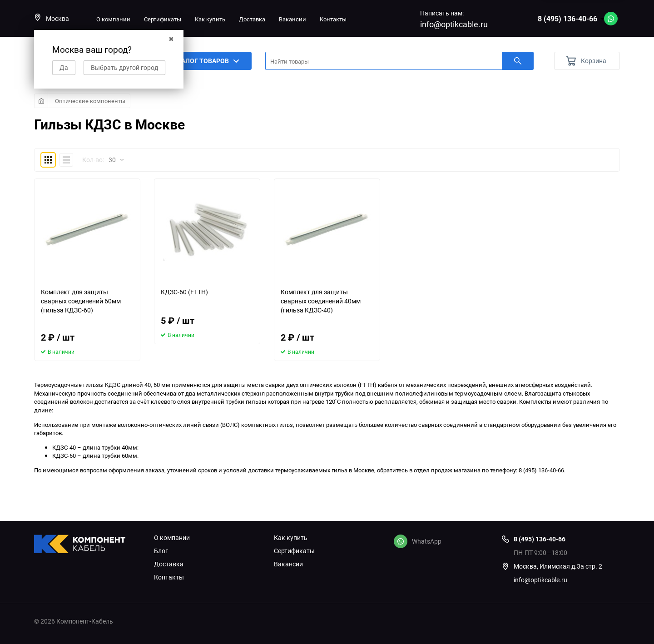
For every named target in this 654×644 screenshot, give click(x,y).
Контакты (333, 19)
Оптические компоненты (90, 101)
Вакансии (292, 19)
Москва (52, 18)
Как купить (210, 19)
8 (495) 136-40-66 (567, 19)
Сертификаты (163, 19)
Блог (161, 551)
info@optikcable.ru (454, 24)
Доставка (252, 19)
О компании (113, 19)
